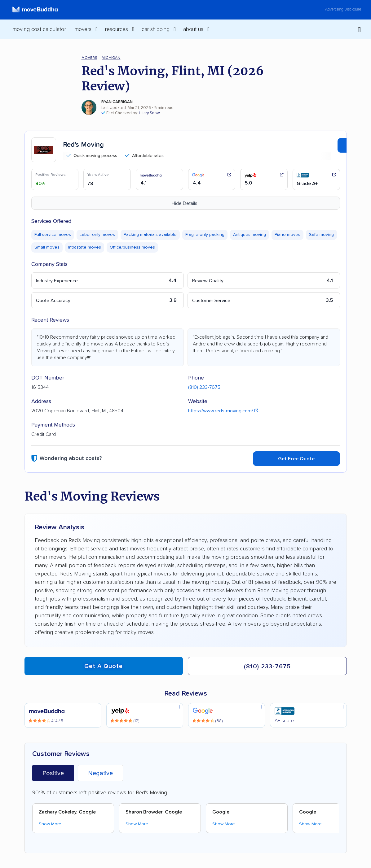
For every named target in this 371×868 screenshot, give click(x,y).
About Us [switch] (193, 29)
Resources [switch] (117, 29)
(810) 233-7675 (204, 387)
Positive (53, 773)
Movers (89, 58)
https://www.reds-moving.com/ (223, 411)
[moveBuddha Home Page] (35, 10)
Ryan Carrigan (117, 102)
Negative (100, 773)
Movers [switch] (83, 29)
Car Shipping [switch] (156, 29)
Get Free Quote (296, 459)
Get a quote (104, 666)
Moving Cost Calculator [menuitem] (39, 29)
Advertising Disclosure (343, 9)
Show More (50, 824)
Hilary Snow (149, 113)
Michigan (111, 58)
